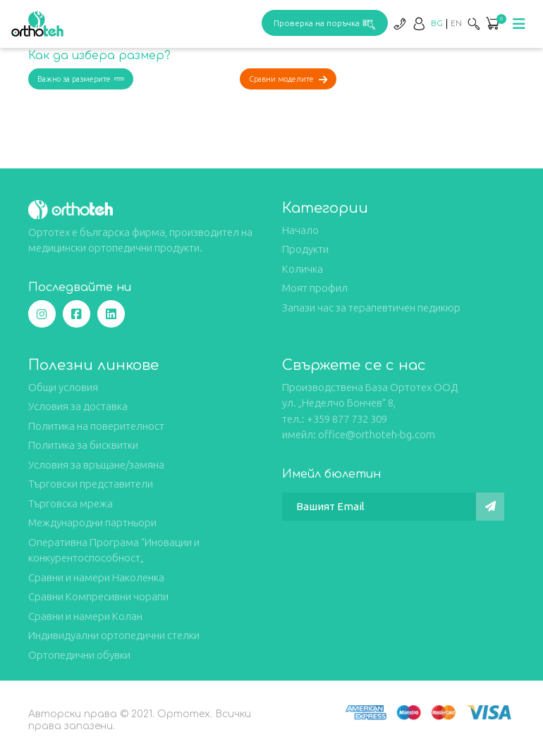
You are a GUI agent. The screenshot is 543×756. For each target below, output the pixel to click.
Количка (303, 269)
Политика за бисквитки (83, 445)
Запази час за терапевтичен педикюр (371, 308)
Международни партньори (92, 522)
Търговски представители (91, 484)
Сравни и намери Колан (85, 616)
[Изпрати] (490, 507)
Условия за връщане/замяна (96, 465)
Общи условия (63, 387)
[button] (492, 25)
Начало (300, 230)
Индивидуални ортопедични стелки (114, 635)
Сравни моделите (288, 79)
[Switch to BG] (437, 23)
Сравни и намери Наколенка (96, 577)
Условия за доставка (78, 406)
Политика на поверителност (96, 426)
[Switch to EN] (456, 23)
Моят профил (315, 288)
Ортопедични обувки (79, 655)
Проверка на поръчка (325, 23)
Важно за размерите (81, 79)
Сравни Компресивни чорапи (98, 596)
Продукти (305, 249)
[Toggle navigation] (519, 24)
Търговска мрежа (71, 503)
